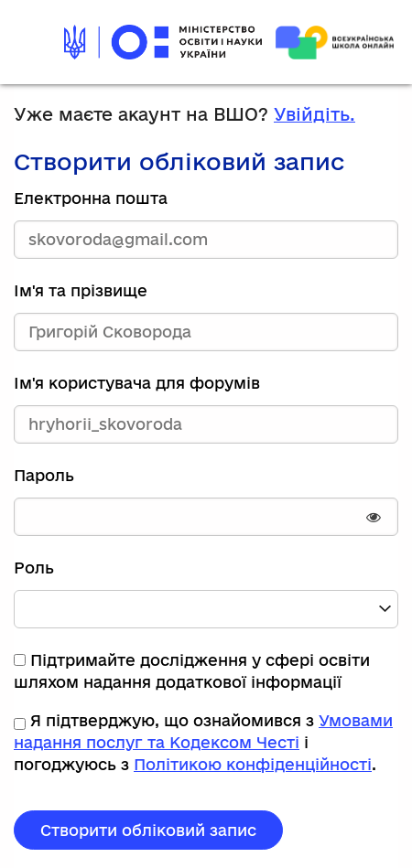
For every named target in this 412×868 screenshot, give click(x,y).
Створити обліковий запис (148, 830)
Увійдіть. (314, 114)
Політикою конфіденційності (253, 764)
